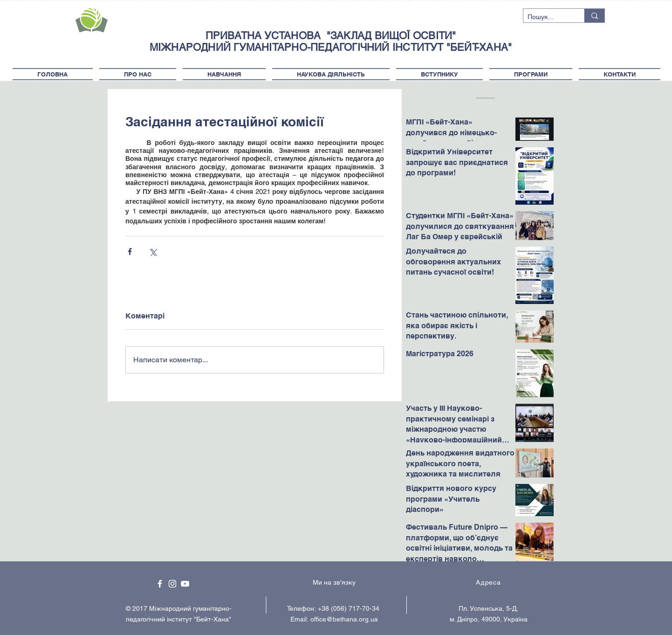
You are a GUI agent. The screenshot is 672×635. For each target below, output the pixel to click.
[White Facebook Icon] (160, 584)
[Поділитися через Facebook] (130, 252)
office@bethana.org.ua (344, 619)
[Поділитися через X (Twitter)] (153, 252)
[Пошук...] (546, 17)
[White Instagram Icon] (172, 584)
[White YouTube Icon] (185, 584)
